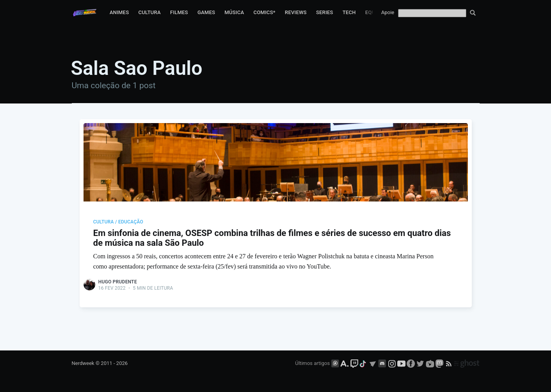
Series (325, 12)
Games (206, 12)
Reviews (296, 12)
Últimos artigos (313, 363)
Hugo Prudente (118, 282)
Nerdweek (83, 363)
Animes (119, 12)
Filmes (179, 12)
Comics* (264, 12)
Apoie (388, 12)
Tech (349, 12)
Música (235, 12)
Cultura (150, 12)
